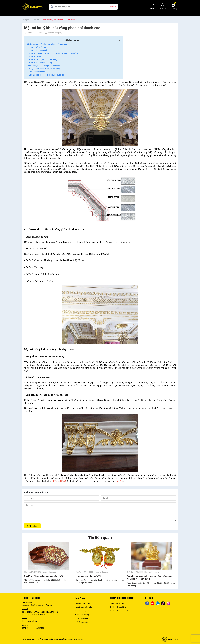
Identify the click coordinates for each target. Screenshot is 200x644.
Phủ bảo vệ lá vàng (82, 615)
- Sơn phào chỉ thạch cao (38, 72)
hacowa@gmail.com (30, 621)
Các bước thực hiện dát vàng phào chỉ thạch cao (47, 44)
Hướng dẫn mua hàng (118, 603)
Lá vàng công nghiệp (82, 603)
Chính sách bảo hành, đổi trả (121, 611)
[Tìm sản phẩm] (83, 7)
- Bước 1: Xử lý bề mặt (37, 47)
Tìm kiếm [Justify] (112, 7)
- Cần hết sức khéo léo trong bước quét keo (46, 75)
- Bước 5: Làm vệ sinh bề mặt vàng (42, 60)
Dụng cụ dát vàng (81, 618)
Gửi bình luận (32, 526)
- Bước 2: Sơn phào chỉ (37, 50)
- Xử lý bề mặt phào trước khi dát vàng (44, 69)
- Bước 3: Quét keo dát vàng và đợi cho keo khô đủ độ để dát (53, 53)
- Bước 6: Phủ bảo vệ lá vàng (40, 63)
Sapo (82, 639)
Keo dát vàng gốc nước (83, 607)
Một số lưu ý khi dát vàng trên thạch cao (43, 66)
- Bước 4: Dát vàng (36, 56)
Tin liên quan (100, 538)
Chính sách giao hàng (118, 607)
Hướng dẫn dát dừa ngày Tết (88, 576)
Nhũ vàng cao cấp (82, 622)
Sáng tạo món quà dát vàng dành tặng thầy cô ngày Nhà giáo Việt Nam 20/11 (150, 577)
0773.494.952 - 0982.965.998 (33, 628)
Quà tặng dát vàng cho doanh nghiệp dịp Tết (44, 576)
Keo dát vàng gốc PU (83, 611)
